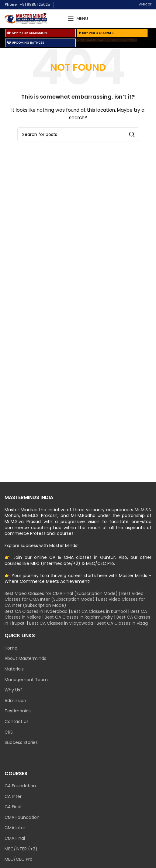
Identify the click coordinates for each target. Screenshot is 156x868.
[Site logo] (26, 18)
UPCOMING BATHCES (26, 43)
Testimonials (18, 711)
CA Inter (13, 797)
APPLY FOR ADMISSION (27, 33)
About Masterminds (25, 659)
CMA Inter (15, 828)
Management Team (26, 680)
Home (11, 648)
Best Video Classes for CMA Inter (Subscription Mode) (74, 596)
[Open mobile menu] (78, 19)
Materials (14, 669)
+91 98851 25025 (35, 4)
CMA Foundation (22, 817)
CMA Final (15, 838)
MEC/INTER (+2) (21, 849)
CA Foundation (20, 786)
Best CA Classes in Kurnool (99, 611)
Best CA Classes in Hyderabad (36, 611)
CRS (9, 732)
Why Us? (14, 690)
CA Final (13, 807)
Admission (15, 701)
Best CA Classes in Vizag (122, 623)
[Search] (78, 134)
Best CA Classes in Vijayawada (61, 623)
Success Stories (21, 743)
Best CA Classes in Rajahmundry (79, 617)
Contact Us (17, 722)
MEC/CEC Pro (19, 859)
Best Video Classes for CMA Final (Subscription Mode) (61, 593)
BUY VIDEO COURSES (96, 33)
